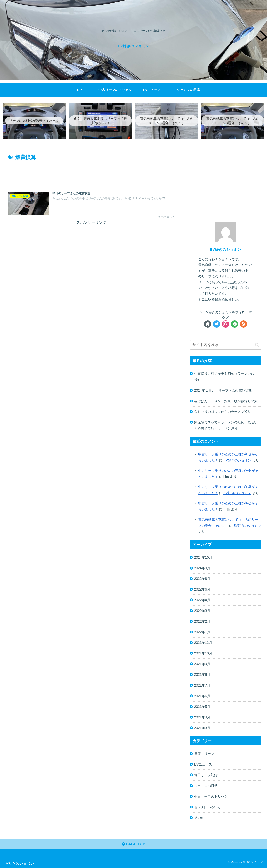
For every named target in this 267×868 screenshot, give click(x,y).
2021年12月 (203, 643)
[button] (257, 345)
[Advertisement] (91, 174)
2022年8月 (202, 579)
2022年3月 (202, 611)
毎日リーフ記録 (206, 775)
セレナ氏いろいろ (208, 807)
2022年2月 (202, 622)
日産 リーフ (204, 754)
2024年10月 (203, 558)
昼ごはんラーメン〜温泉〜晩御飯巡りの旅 (226, 401)
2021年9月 (202, 664)
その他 (199, 818)
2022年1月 (202, 632)
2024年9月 (202, 568)
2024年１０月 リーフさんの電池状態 (223, 391)
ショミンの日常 (206, 786)
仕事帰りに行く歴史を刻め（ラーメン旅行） (224, 377)
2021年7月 (202, 686)
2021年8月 (202, 675)
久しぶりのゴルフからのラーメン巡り (223, 412)
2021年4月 (202, 717)
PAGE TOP (133, 844)
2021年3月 (202, 728)
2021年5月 (202, 707)
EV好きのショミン (226, 250)
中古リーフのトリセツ (211, 797)
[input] (226, 345)
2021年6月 (202, 696)
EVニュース (203, 765)
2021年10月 (203, 653)
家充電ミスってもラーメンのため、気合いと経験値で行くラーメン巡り (226, 425)
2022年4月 (202, 600)
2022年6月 (202, 589)
